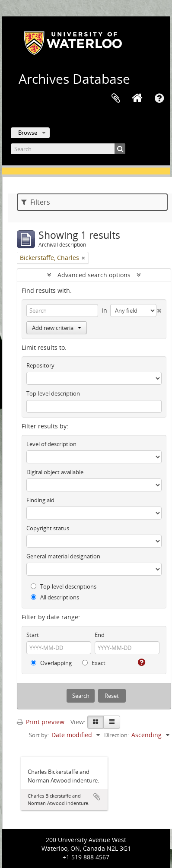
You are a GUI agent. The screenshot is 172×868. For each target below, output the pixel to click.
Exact (94, 663)
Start (33, 635)
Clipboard (116, 98)
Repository (40, 365)
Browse (28, 133)
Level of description (51, 444)
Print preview (41, 722)
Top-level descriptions (64, 586)
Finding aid (40, 500)
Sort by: (39, 735)
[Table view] (112, 722)
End (100, 635)
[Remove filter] (83, 258)
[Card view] (96, 722)
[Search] (68, 149)
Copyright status (48, 528)
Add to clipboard (97, 797)
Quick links (159, 98)
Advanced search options (94, 275)
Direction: (116, 735)
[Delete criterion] (159, 309)
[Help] (141, 662)
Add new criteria (57, 328)
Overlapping (51, 663)
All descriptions (55, 597)
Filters (36, 202)
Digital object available (55, 472)
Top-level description (53, 393)
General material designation (63, 556)
